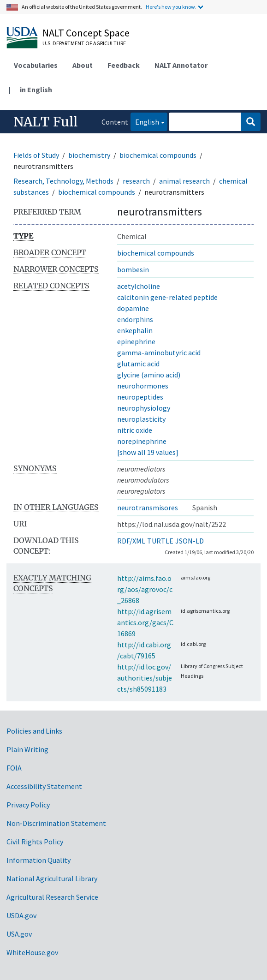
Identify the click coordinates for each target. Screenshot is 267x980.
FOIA (14, 768)
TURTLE (160, 541)
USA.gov (19, 934)
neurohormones (143, 386)
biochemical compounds (158, 155)
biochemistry (89, 155)
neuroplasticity (141, 419)
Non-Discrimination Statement (56, 823)
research (136, 181)
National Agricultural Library (52, 878)
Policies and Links (34, 731)
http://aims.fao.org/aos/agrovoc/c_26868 (145, 589)
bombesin (133, 269)
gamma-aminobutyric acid (159, 353)
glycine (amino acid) (149, 375)
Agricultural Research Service (52, 897)
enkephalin (135, 330)
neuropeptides (140, 397)
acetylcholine (139, 286)
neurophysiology (144, 408)
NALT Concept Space (86, 33)
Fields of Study (36, 155)
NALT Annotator (181, 65)
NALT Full (45, 122)
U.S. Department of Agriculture (84, 43)
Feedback (124, 65)
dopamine (133, 308)
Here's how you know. (171, 7)
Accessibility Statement (44, 786)
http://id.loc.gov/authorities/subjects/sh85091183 (145, 678)
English (145, 121)
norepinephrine (142, 441)
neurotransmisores (148, 508)
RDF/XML (131, 541)
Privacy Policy (28, 805)
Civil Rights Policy (35, 842)
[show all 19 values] (148, 452)
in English (36, 90)
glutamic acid (138, 364)
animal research (184, 181)
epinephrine (136, 341)
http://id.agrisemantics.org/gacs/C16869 (145, 622)
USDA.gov (21, 915)
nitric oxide (135, 430)
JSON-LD (190, 541)
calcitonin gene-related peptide (167, 297)
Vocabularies (36, 65)
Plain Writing (27, 749)
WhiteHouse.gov (32, 952)
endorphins (135, 319)
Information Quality (39, 860)
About (83, 65)
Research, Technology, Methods (63, 181)
